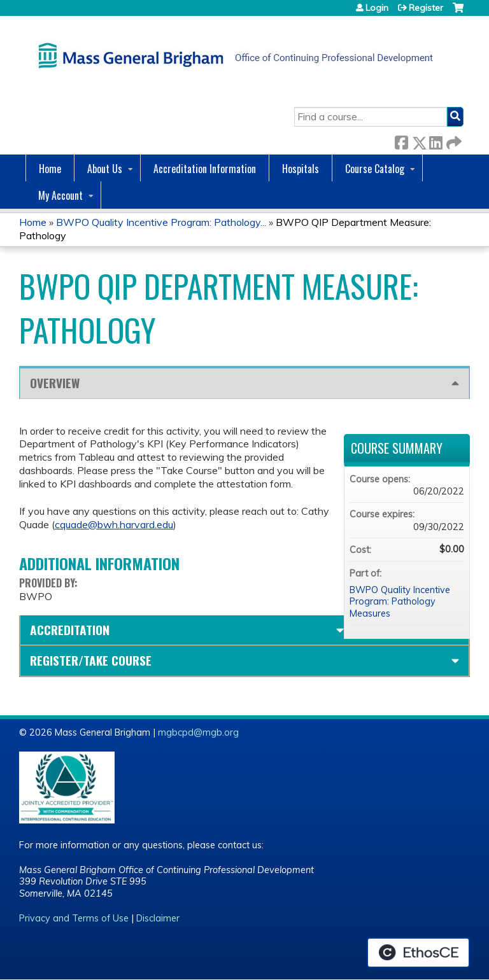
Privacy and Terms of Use (74, 918)
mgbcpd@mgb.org (198, 732)
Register (426, 8)
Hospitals (301, 169)
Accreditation (70, 630)
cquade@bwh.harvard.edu (114, 524)
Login (377, 8)
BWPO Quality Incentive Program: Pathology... (161, 222)
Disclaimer (158, 918)
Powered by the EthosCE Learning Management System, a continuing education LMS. (418, 953)
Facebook (401, 140)
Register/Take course (91, 660)
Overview (55, 383)
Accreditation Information (205, 169)
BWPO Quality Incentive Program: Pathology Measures (400, 602)
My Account (60, 195)
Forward (453, 140)
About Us (105, 169)
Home (50, 169)
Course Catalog (375, 169)
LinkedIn (436, 140)
